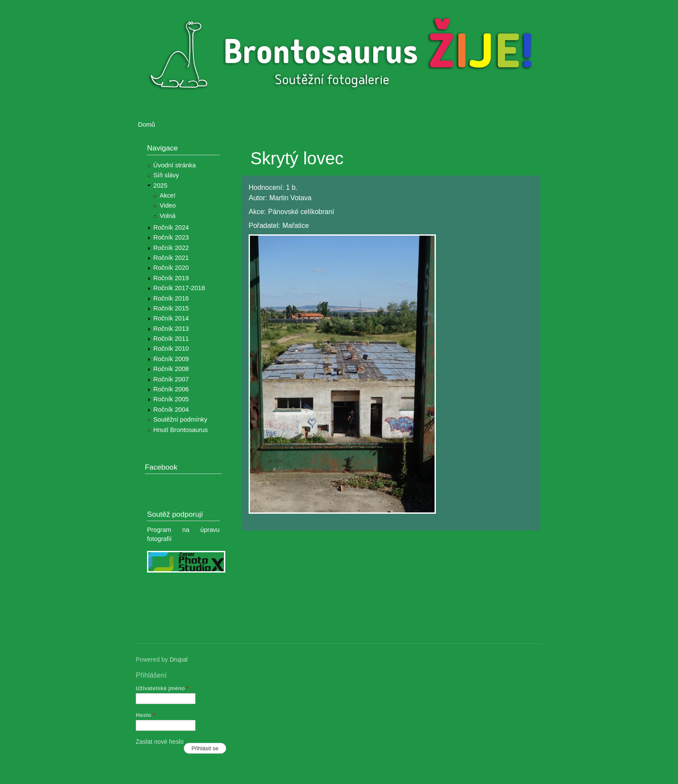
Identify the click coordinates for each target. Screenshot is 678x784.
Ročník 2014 (171, 318)
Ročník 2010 (171, 349)
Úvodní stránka (175, 165)
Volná (168, 216)
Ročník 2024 (171, 227)
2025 (161, 186)
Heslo (146, 715)
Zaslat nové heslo (160, 742)
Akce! (168, 195)
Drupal (179, 660)
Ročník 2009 (171, 359)
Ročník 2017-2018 (179, 288)
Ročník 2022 (171, 248)
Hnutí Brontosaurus (181, 430)
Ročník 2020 (171, 268)
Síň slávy (166, 175)
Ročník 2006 (171, 389)
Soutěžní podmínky (181, 419)
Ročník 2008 (171, 369)
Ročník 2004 (171, 410)
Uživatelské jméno (162, 688)
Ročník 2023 (171, 237)
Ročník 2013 (171, 329)
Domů (147, 125)
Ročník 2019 (171, 278)
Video (168, 205)
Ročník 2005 (171, 399)
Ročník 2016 (171, 298)
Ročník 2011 (171, 339)
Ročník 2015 (171, 308)
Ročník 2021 (171, 258)
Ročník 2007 (171, 379)
